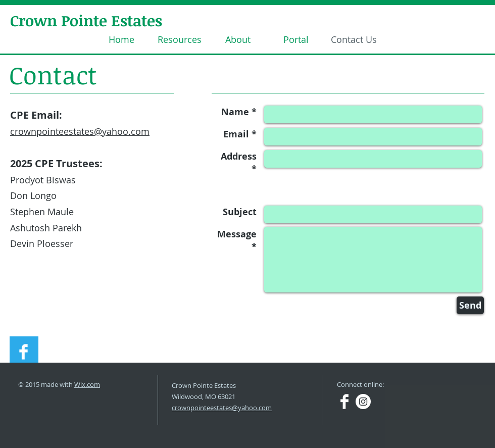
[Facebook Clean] (23, 352)
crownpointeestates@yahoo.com (80, 131)
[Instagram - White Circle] (363, 402)
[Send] (470, 305)
